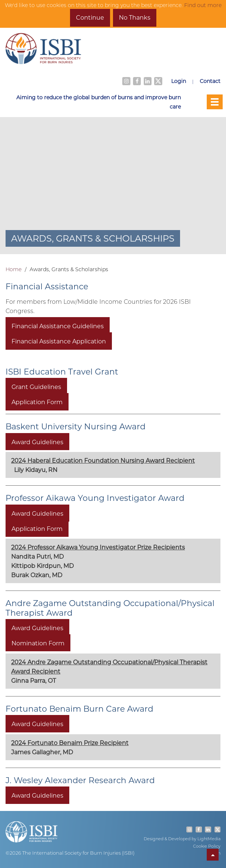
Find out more (203, 5)
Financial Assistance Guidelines (58, 326)
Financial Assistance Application (59, 341)
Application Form (37, 402)
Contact (210, 81)
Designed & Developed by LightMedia (182, 839)
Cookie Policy (207, 846)
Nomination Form (38, 643)
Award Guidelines (37, 441)
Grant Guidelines (36, 387)
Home (14, 269)
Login (179, 81)
